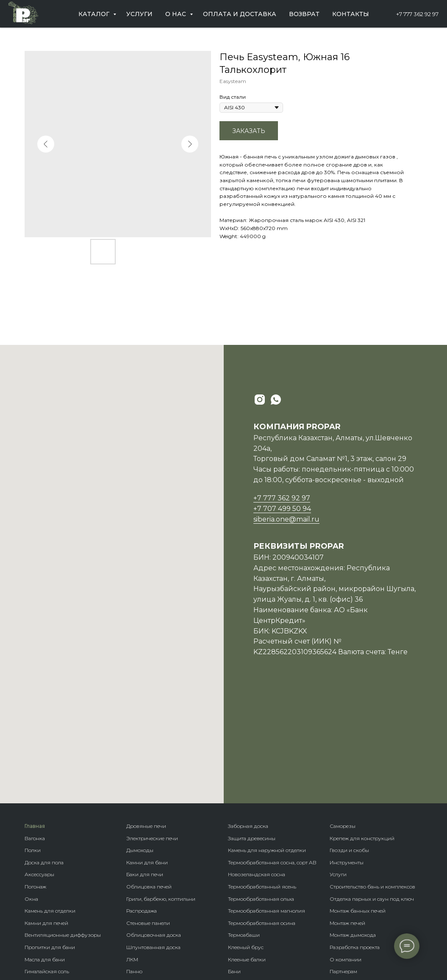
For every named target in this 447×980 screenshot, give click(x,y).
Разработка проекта (355, 839)
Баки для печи (145, 766)
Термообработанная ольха (261, 791)
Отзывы (340, 887)
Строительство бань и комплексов (372, 779)
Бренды (238, 887)
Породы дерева (247, 900)
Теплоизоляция (45, 887)
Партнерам (343, 863)
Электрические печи (152, 730)
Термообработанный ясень (262, 779)
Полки (33, 742)
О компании (346, 851)
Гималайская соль (47, 863)
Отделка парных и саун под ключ (372, 791)
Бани (234, 863)
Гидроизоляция (45, 900)
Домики (238, 876)
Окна (31, 791)
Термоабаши (244, 827)
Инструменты (347, 754)
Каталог (95, 14)
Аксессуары (39, 766)
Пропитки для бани (50, 839)
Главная (35, 718)
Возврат (304, 14)
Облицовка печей (149, 779)
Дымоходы (140, 742)
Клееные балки (247, 851)
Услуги (139, 14)
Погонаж (35, 779)
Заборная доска (248, 718)
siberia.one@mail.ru (286, 519)
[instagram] (260, 400)
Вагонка (35, 730)
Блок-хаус (139, 876)
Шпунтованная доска (153, 839)
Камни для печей (46, 815)
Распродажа (142, 803)
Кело (132, 900)
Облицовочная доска (154, 827)
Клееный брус (246, 839)
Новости (340, 876)
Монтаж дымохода (353, 827)
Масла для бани (45, 851)
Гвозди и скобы (349, 742)
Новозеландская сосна (257, 766)
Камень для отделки (50, 803)
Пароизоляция (44, 876)
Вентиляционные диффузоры (63, 827)
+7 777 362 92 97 (417, 14)
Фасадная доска (147, 912)
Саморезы (343, 718)
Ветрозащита (41, 912)
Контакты (351, 14)
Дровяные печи (146, 718)
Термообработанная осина (262, 815)
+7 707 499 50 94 (282, 509)
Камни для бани (147, 754)
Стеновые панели (148, 815)
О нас (176, 14)
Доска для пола (44, 754)
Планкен (137, 887)
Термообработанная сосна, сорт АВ (272, 754)
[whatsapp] (276, 400)
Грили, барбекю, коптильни (161, 791)
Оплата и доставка (240, 14)
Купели (34, 924)
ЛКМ (132, 851)
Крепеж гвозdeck (249, 912)
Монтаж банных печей (358, 803)
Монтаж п (342, 815)
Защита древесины (252, 730)
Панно (134, 863)
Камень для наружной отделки (267, 742)
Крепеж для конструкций (362, 730)
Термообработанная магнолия (267, 803)
